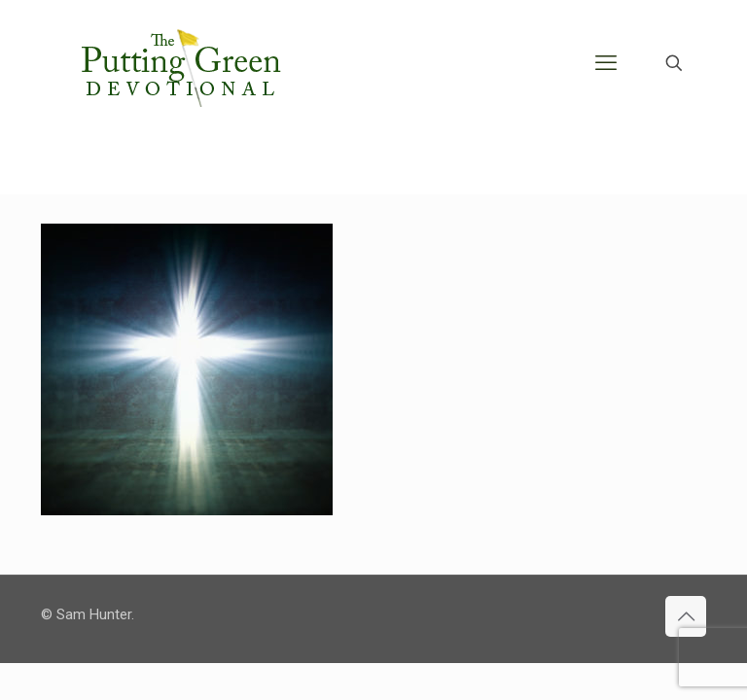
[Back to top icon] (686, 616)
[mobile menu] (606, 63)
